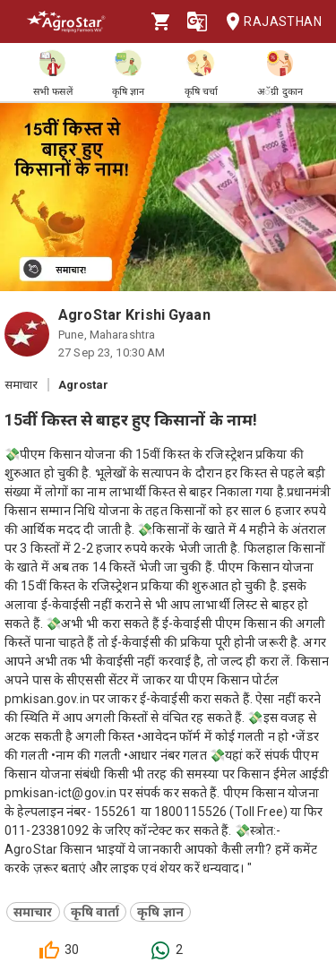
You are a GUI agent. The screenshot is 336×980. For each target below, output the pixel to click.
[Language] (197, 21)
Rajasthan (268, 22)
